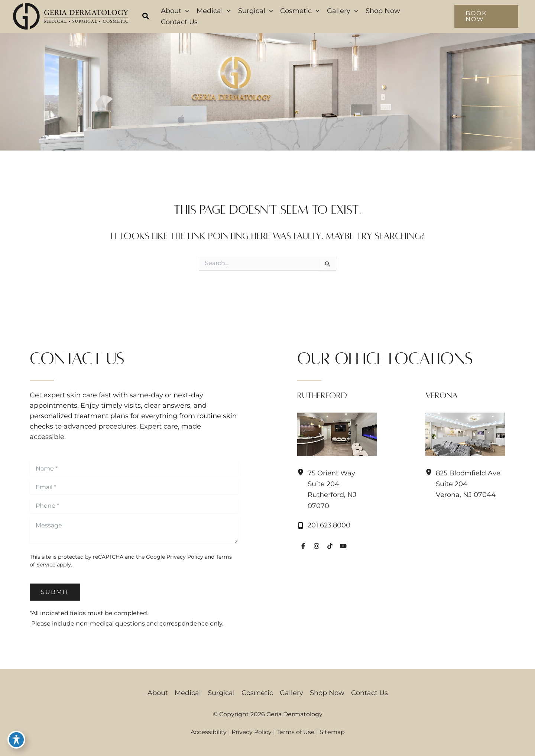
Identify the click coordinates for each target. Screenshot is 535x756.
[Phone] (134, 505)
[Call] (324, 526)
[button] (146, 17)
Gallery (291, 693)
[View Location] (302, 472)
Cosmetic (257, 693)
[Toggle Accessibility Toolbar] (16, 740)
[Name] (134, 468)
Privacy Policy (185, 557)
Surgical (221, 693)
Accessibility (209, 732)
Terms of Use (296, 732)
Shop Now (327, 693)
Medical (188, 693)
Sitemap (332, 732)
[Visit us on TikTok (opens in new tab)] (330, 546)
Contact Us (369, 693)
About (158, 693)
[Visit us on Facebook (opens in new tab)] (303, 546)
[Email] (134, 487)
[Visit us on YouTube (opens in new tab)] (343, 546)
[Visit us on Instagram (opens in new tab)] (317, 546)
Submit (55, 592)
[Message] (134, 530)
